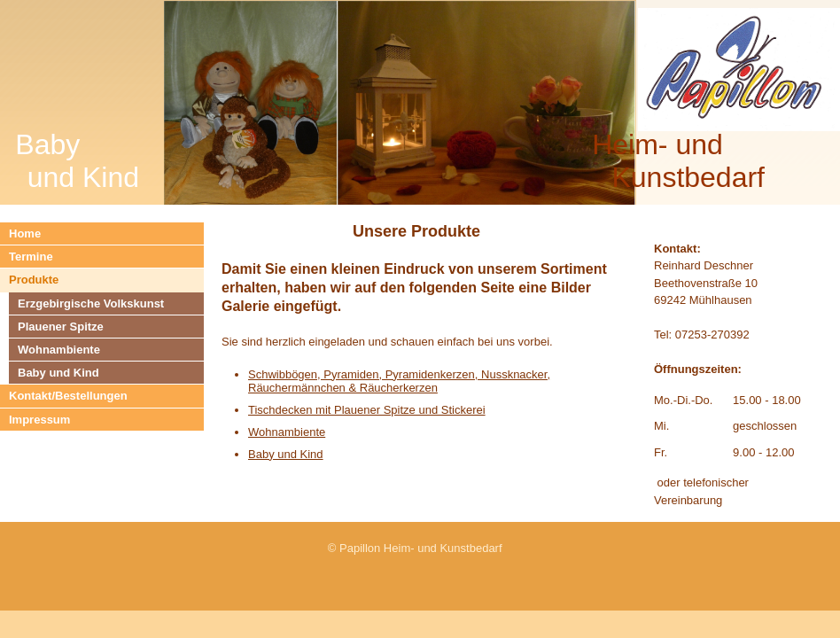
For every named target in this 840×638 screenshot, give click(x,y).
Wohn (263, 432)
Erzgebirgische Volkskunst (91, 303)
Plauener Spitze (61, 327)
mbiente (305, 432)
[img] (420, 102)
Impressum (39, 420)
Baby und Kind (58, 373)
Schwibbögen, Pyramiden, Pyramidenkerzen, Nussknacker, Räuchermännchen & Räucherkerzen (399, 381)
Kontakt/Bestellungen (68, 396)
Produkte (34, 280)
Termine (31, 257)
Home (25, 233)
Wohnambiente (59, 350)
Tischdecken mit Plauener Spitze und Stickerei (367, 410)
